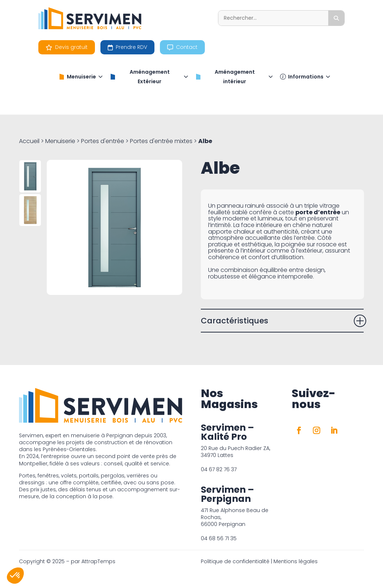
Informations (305, 77)
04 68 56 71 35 (219, 538)
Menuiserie (81, 77)
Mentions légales (296, 561)
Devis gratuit (67, 47)
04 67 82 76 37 (219, 469)
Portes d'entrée (103, 141)
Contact (182, 47)
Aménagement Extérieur (149, 77)
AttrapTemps (98, 561)
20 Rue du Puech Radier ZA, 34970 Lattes (235, 452)
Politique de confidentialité (235, 561)
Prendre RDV (127, 47)
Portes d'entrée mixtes (161, 141)
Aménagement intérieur (234, 77)
